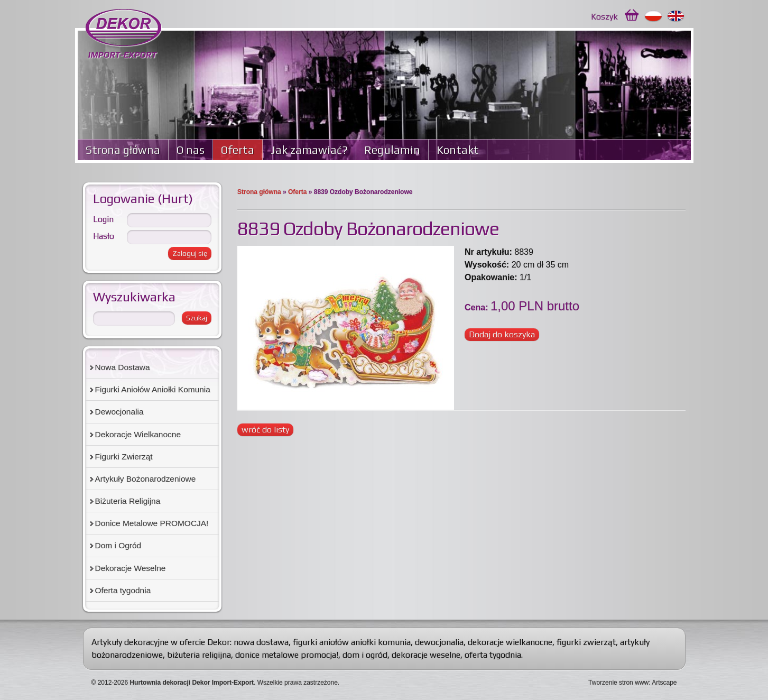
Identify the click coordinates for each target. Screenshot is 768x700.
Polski (654, 16)
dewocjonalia (439, 642)
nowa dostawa (261, 642)
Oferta (238, 150)
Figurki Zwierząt (124, 457)
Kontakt (458, 150)
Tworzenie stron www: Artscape (632, 683)
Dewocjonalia (119, 412)
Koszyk (604, 17)
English (676, 16)
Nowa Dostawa (123, 367)
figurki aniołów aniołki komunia (352, 642)
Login (103, 219)
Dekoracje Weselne (131, 568)
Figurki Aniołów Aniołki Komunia (153, 389)
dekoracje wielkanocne (510, 642)
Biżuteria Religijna (128, 501)
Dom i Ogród (118, 545)
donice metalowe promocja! (287, 655)
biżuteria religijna (199, 655)
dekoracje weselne (426, 655)
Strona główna (123, 150)
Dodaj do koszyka (502, 334)
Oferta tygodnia (123, 590)
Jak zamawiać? (309, 150)
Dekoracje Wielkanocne (138, 434)
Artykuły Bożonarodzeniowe (146, 479)
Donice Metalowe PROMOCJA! (152, 523)
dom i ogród (365, 655)
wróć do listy (265, 430)
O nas (191, 150)
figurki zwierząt (586, 642)
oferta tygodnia (493, 655)
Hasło (104, 236)
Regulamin (392, 150)
